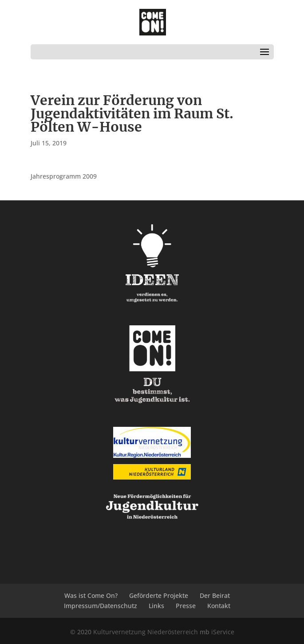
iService (223, 632)
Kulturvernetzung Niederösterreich (146, 632)
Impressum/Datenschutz (101, 606)
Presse (186, 606)
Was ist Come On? (91, 595)
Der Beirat (215, 595)
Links (156, 606)
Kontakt (219, 606)
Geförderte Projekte (159, 595)
